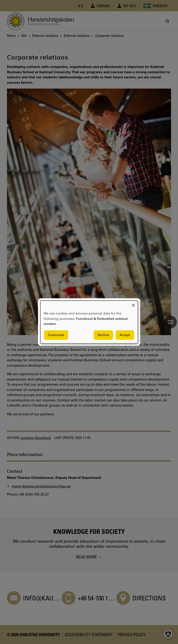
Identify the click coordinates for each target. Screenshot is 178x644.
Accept (125, 335)
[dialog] (89, 322)
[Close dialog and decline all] (133, 303)
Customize (56, 335)
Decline (103, 335)
